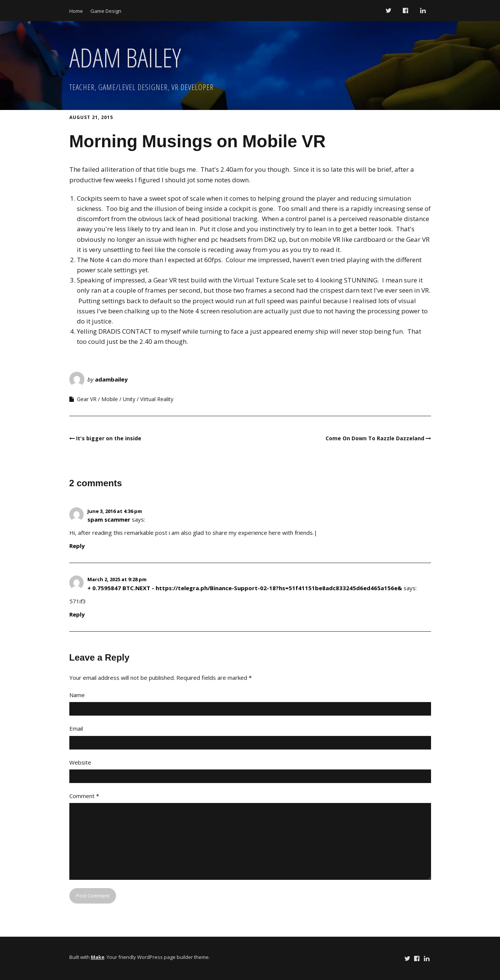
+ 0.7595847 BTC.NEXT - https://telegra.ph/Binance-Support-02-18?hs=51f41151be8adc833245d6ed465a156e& (245, 588)
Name (77, 695)
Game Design (106, 11)
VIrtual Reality (157, 399)
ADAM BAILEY (125, 57)
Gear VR (87, 399)
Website (80, 762)
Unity (129, 399)
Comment (84, 796)
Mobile (110, 399)
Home (76, 11)
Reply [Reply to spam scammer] (77, 546)
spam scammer (109, 519)
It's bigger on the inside (109, 438)
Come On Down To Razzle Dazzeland (375, 438)
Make (98, 957)
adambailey (111, 379)
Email (76, 728)
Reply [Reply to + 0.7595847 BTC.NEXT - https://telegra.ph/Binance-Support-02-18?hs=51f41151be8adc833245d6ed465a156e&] (77, 614)
